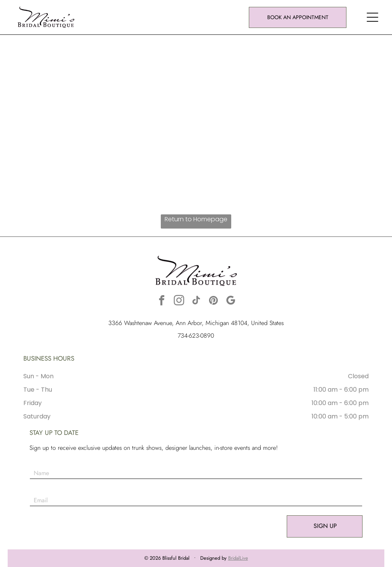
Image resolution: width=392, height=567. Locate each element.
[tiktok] (196, 301)
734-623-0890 (196, 336)
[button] (372, 17)
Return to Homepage (196, 219)
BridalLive (238, 558)
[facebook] (162, 301)
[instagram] (179, 301)
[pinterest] (213, 301)
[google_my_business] (230, 301)
